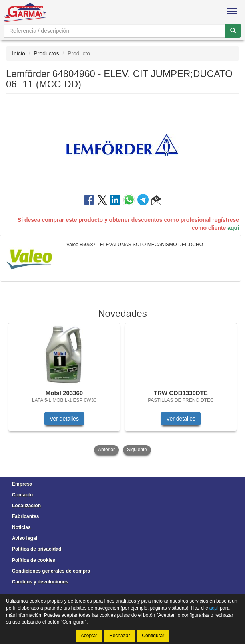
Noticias (21, 527)
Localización (26, 506)
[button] (156, 201)
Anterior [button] (106, 450)
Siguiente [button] (137, 450)
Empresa (22, 484)
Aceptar (89, 636)
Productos (46, 53)
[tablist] (122, 390)
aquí (233, 228)
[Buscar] (233, 31)
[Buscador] (115, 31)
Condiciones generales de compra (51, 571)
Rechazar (119, 636)
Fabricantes (25, 516)
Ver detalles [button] (64, 419)
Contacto (22, 495)
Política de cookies (34, 560)
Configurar (153, 636)
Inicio (19, 53)
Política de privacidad (37, 549)
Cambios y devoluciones (40, 582)
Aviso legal (25, 538)
